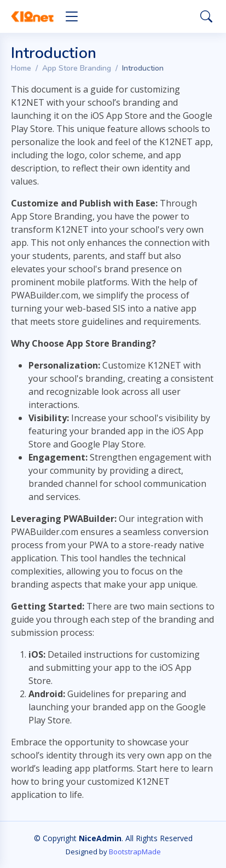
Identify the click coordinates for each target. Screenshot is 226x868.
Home (21, 68)
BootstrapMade (135, 852)
